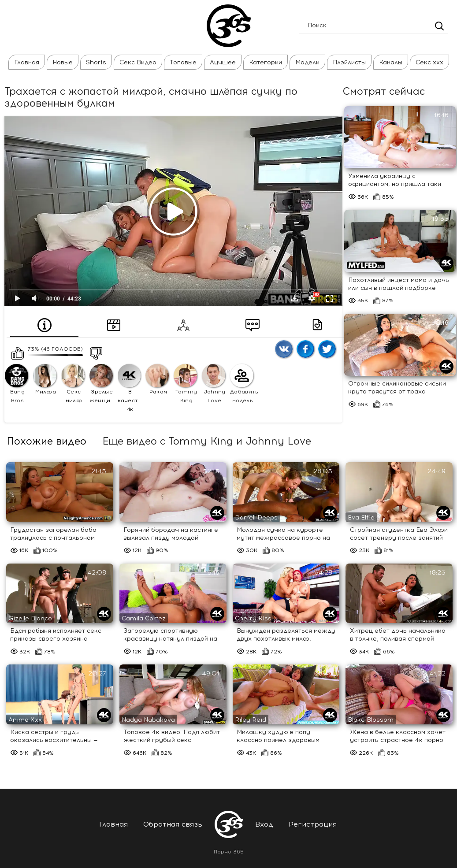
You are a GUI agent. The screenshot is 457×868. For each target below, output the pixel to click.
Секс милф (73, 384)
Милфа (45, 379)
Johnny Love (214, 384)
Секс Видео (138, 62)
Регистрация (313, 824)
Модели (307, 62)
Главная (27, 62)
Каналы (391, 62)
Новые (63, 62)
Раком (157, 379)
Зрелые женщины (102, 384)
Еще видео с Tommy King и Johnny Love (207, 441)
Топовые (183, 62)
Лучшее (223, 62)
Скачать (295, 298)
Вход (264, 824)
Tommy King (185, 384)
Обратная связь (173, 824)
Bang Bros (17, 384)
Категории (266, 62)
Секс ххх (429, 62)
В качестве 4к (130, 388)
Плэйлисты (349, 62)
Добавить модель (243, 384)
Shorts (96, 62)
